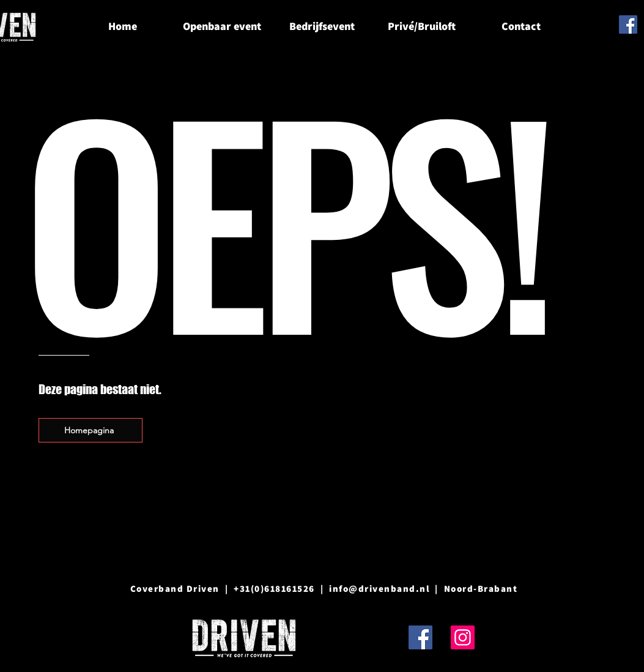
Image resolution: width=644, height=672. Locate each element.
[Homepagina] (91, 430)
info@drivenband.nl (379, 588)
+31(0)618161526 (274, 588)
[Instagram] (463, 637)
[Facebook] (628, 24)
